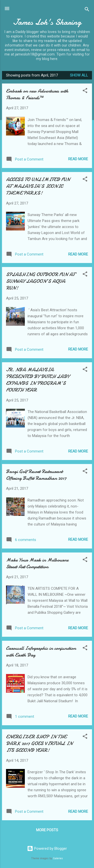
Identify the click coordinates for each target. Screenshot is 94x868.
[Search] (87, 10)
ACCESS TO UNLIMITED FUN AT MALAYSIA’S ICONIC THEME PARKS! (38, 186)
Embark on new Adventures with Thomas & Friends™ (37, 94)
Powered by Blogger (47, 848)
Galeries (58, 858)
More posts (47, 830)
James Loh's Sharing (47, 22)
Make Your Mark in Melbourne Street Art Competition (37, 563)
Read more (78, 159)
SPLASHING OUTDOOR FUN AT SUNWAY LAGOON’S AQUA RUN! (40, 281)
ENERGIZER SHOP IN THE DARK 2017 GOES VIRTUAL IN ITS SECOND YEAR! (39, 743)
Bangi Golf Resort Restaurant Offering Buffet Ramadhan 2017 (36, 475)
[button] (85, 91)
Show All (79, 75)
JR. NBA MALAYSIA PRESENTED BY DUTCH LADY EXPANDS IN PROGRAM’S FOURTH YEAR (38, 380)
